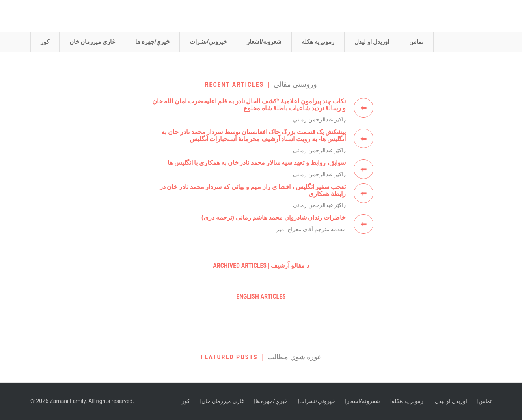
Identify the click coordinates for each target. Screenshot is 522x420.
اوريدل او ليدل (372, 42)
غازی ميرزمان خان (92, 42)
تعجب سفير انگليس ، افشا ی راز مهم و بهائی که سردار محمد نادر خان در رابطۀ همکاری (253, 190)
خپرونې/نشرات (208, 42)
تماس (416, 42)
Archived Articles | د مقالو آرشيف (261, 266)
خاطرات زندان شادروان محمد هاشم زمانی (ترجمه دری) (274, 217)
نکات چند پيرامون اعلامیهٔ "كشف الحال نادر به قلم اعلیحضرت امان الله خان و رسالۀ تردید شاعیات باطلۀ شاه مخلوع (249, 105)
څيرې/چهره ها (152, 42)
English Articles (261, 296)
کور (45, 42)
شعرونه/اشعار (264, 42)
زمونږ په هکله (318, 42)
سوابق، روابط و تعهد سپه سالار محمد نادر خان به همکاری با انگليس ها (257, 163)
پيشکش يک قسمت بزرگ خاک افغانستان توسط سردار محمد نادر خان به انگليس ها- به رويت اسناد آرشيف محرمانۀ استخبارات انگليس (254, 135)
